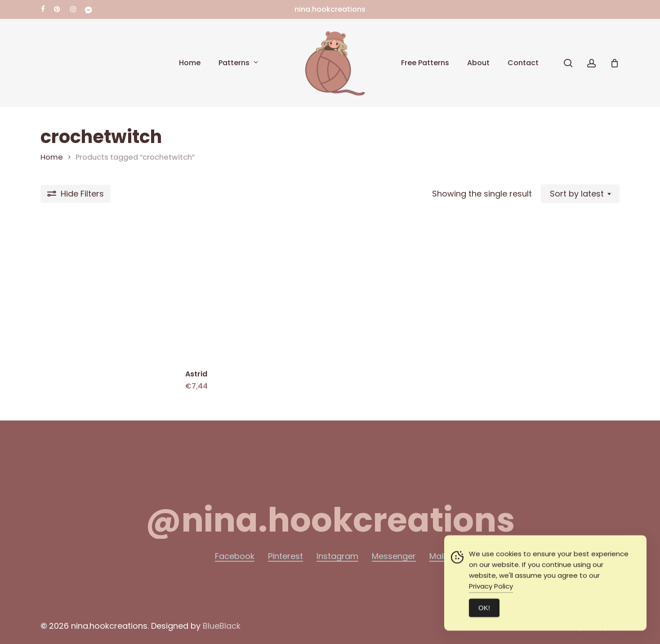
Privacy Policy (491, 601)
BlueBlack (222, 626)
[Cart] (615, 63)
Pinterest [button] (285, 556)
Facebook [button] (235, 556)
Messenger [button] (394, 556)
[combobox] (580, 194)
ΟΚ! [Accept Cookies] (484, 623)
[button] (330, 521)
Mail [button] (437, 556)
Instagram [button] (337, 556)
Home (52, 157)
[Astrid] (254, 292)
